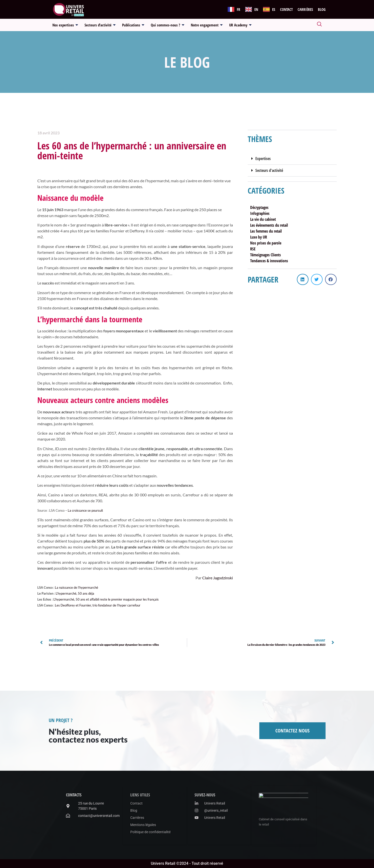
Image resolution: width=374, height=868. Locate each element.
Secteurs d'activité (269, 170)
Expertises (263, 159)
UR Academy (240, 25)
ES (274, 9)
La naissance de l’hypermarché (77, 587)
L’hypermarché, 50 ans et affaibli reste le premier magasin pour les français (106, 599)
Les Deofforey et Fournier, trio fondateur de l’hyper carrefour (98, 605)
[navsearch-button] (319, 25)
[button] (292, 159)
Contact (286, 9)
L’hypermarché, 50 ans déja (75, 593)
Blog (322, 9)
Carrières (305, 9)
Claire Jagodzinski (218, 578)
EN (256, 9)
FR (239, 9)
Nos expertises (65, 25)
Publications (133, 25)
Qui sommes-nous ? (168, 25)
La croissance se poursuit (85, 510)
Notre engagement (207, 25)
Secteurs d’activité (100, 25)
